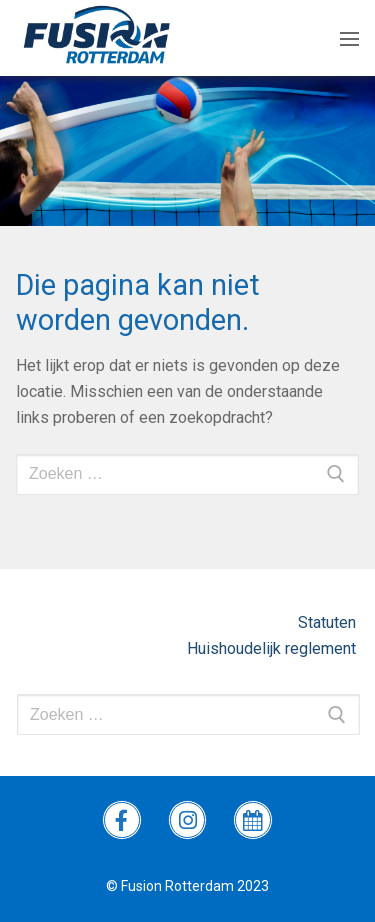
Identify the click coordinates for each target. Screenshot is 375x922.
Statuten (329, 622)
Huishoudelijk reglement (273, 648)
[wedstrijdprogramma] (253, 820)
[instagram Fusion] (188, 820)
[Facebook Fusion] (122, 820)
